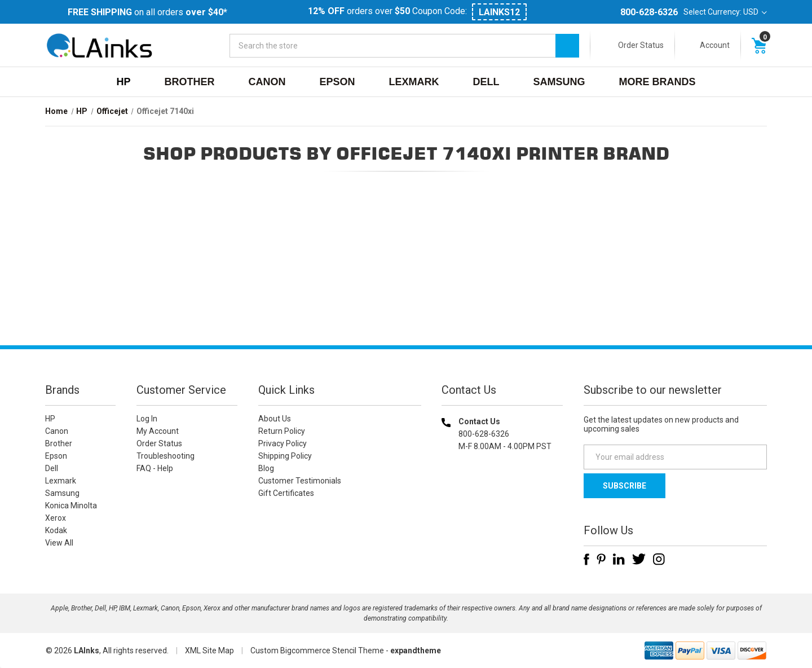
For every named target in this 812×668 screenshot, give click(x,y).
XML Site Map (209, 651)
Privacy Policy (283, 443)
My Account (158, 431)
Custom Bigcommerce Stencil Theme (317, 651)
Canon (267, 82)
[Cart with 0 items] (759, 45)
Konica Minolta (71, 506)
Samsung (559, 82)
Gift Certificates (286, 493)
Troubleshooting (166, 456)
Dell (486, 82)
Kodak (56, 530)
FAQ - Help (155, 468)
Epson (337, 82)
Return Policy (282, 431)
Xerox (56, 518)
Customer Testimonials (300, 481)
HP (123, 82)
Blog (266, 468)
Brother (189, 82)
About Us (275, 419)
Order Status (641, 45)
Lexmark (414, 82)
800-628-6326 (649, 12)
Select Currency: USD (725, 12)
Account (715, 45)
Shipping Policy (285, 456)
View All (59, 543)
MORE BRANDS (657, 82)
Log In (147, 419)
